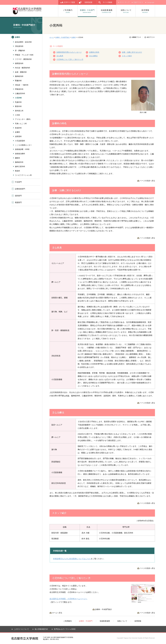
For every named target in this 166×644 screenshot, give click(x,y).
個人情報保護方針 (41, 629)
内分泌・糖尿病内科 (23, 68)
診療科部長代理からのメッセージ (69, 52)
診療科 (74, 37)
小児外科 (18, 98)
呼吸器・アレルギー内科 (24, 55)
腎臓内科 (18, 81)
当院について (126, 11)
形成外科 (18, 128)
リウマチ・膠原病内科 (23, 59)
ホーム (52, 37)
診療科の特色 (94, 52)
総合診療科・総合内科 (23, 42)
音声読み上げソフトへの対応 (65, 629)
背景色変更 (88, 2)
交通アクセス (138, 2)
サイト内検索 (108, 2)
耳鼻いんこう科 (21, 124)
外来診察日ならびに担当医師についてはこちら (72, 559)
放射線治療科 (20, 154)
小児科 (17, 115)
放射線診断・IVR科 (22, 149)
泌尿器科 (18, 136)
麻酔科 (17, 158)
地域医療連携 (107, 11)
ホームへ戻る (57, 613)
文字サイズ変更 (69, 2)
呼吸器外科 (19, 89)
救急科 (17, 171)
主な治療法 (93, 56)
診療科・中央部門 (87, 11)
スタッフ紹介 (127, 56)
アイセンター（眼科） (23, 119)
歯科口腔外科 (20, 166)
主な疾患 (60, 56)
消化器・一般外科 (22, 85)
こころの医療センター (23, 145)
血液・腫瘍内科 (21, 72)
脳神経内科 (19, 76)
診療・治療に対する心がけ (132, 52)
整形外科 (18, 106)
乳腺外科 (18, 102)
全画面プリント (136, 37)
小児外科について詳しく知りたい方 (70, 59)
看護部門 (18, 202)
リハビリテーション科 (23, 175)
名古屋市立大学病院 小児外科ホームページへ (68, 599)
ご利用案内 (68, 11)
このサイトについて (21, 629)
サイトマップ (125, 2)
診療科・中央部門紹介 (63, 37)
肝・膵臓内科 (20, 51)
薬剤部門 (18, 196)
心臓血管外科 (20, 93)
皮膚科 (17, 132)
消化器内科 (19, 46)
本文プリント (149, 37)
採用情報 (145, 11)
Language (151, 2)
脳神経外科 (19, 162)
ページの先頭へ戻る (147, 181)
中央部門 (18, 182)
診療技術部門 (20, 189)
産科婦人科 (19, 111)
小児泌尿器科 (20, 141)
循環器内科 (19, 63)
